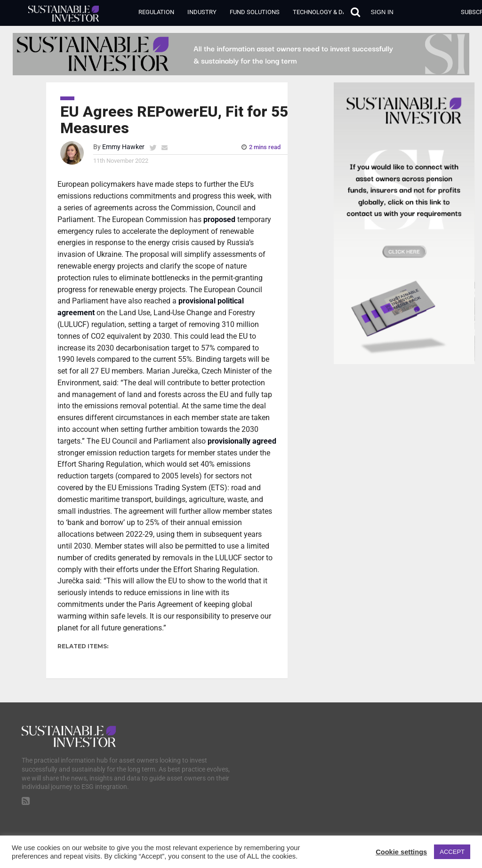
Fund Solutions (255, 12)
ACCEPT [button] (452, 852)
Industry (202, 12)
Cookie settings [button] (401, 852)
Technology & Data (323, 12)
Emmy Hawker (123, 147)
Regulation (156, 12)
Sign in (382, 12)
